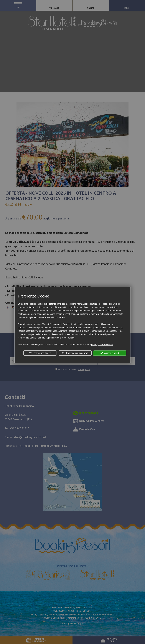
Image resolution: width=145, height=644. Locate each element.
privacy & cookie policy (102, 345)
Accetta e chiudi (110, 353)
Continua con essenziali (75, 353)
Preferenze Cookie (40, 353)
